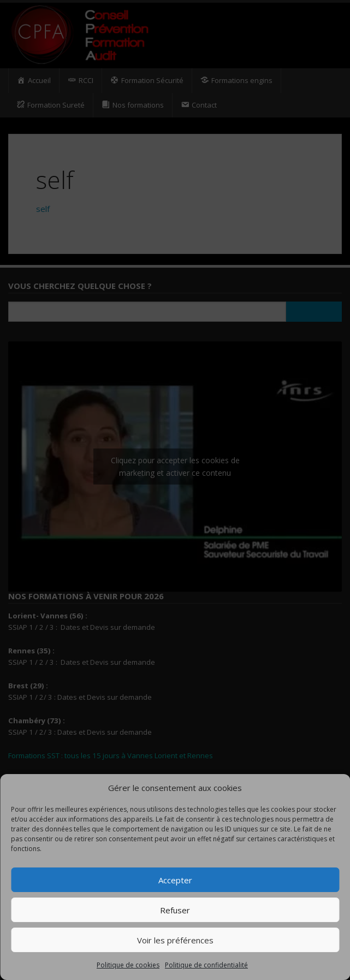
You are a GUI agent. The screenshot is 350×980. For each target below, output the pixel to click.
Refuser (175, 910)
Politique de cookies (128, 965)
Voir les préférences (175, 940)
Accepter (175, 880)
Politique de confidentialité (206, 965)
